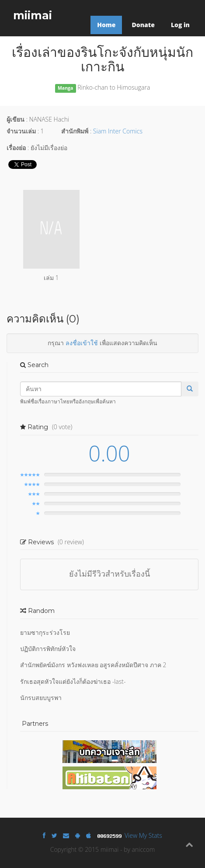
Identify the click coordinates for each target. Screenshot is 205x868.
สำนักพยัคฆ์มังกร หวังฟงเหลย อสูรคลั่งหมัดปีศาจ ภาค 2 (93, 665)
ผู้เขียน (16, 119)
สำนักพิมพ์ (75, 131)
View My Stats (143, 835)
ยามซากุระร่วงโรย (45, 632)
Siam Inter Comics (118, 131)
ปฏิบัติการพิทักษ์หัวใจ (48, 649)
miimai (33, 15)
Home (106, 25)
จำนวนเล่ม (21, 131)
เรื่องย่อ (16, 148)
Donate (143, 25)
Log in (180, 25)
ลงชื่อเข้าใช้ (82, 343)
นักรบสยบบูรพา (41, 698)
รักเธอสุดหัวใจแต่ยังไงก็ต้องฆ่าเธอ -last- (73, 681)
